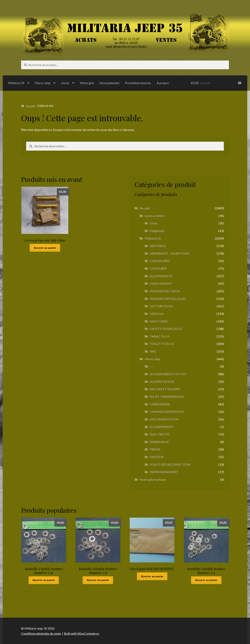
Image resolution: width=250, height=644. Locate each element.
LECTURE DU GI (161, 306)
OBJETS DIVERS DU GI (166, 329)
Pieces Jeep (43, 83)
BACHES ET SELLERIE (165, 389)
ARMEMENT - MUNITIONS (170, 253)
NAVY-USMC (159, 321)
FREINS (155, 449)
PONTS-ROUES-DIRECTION (170, 464)
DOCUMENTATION (164, 419)
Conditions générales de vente (41, 633)
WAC (153, 351)
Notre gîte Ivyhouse (153, 479)
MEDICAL (157, 314)
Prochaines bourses (138, 83)
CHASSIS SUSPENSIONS (167, 412)
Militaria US (16, 83)
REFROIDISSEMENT (164, 472)
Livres (65, 83)
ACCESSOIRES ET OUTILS (168, 374)
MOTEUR (157, 457)
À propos (163, 83)
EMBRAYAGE (159, 442)
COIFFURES (158, 268)
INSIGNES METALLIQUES (168, 299)
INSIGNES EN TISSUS (165, 291)
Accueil (30, 106)
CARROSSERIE (160, 404)
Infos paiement (109, 83)
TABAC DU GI (160, 336)
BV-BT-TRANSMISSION (167, 397)
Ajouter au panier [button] (45, 248)
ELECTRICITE (159, 434)
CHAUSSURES (160, 261)
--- (152, 366)
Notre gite (87, 83)
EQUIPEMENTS (161, 276)
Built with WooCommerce (81, 633)
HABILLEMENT (161, 283)
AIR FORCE (158, 246)
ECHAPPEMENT (162, 427)
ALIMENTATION (162, 382)
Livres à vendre (155, 216)
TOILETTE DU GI (162, 344)
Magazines (157, 231)
